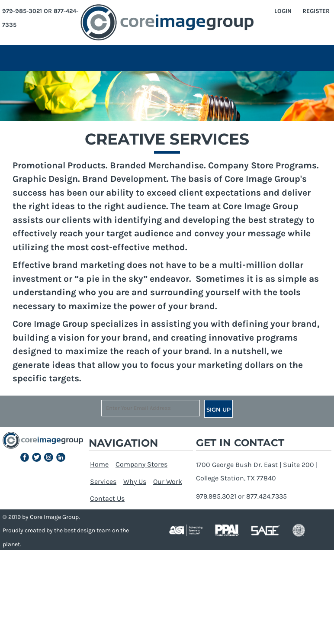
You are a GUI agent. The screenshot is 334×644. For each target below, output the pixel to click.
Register (316, 11)
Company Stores (141, 464)
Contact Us (107, 498)
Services (103, 481)
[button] (25, 457)
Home (99, 464)
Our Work (168, 481)
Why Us (135, 481)
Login (283, 11)
